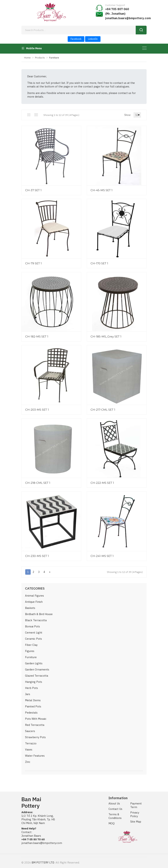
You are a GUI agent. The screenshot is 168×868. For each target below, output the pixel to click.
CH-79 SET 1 (33, 263)
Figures (30, 651)
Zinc (28, 762)
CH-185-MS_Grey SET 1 (106, 336)
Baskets (30, 608)
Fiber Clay (31, 645)
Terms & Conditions (115, 816)
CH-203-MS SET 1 (37, 410)
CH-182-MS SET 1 (37, 336)
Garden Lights (34, 663)
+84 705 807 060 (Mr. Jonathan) (117, 11)
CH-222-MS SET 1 (102, 483)
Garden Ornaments (37, 669)
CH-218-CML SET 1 (38, 483)
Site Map (136, 822)
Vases (29, 749)
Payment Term (136, 805)
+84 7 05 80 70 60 (33, 839)
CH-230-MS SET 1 (37, 556)
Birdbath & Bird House (39, 614)
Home (27, 58)
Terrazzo (31, 743)
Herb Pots (31, 688)
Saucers (30, 731)
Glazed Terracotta (37, 676)
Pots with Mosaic (36, 719)
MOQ (112, 823)
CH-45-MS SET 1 (102, 190)
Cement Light (34, 633)
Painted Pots (33, 706)
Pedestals (31, 713)
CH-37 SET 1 (33, 190)
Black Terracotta (36, 620)
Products (40, 58)
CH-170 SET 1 (99, 263)
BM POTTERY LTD (43, 862)
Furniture (31, 657)
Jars (28, 694)
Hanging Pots (34, 682)
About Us (114, 803)
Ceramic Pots (33, 639)
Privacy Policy (135, 814)
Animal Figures (34, 596)
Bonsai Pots (32, 626)
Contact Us (115, 809)
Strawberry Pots (35, 737)
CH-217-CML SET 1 (103, 410)
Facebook (76, 39)
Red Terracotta (35, 725)
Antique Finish (34, 602)
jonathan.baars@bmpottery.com (128, 18)
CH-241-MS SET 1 (102, 556)
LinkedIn (93, 39)
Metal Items (33, 700)
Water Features (35, 756)
